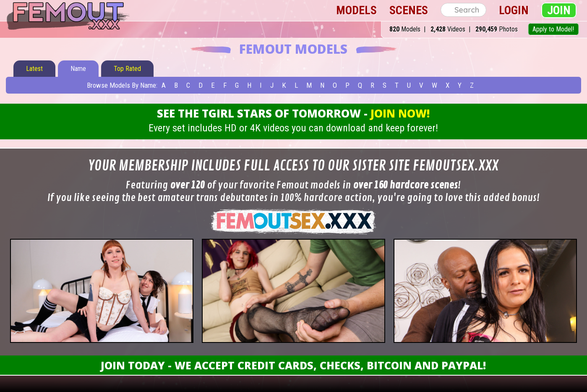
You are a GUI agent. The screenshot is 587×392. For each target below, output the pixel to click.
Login (514, 10)
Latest (34, 69)
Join (559, 10)
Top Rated (127, 69)
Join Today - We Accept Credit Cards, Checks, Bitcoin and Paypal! (293, 365)
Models (356, 10)
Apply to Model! (553, 29)
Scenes (409, 10)
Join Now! (400, 113)
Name (78, 69)
